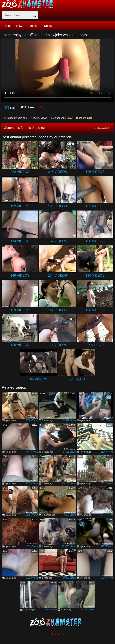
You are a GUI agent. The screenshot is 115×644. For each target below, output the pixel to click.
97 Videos (95, 345)
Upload (49, 26)
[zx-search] (20, 15)
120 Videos (20, 345)
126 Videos (95, 310)
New (19, 26)
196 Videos (95, 172)
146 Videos (20, 275)
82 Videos (76, 379)
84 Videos (39, 379)
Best (8, 26)
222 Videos (20, 172)
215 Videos (57, 172)
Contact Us (57, 634)
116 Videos (57, 345)
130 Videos (95, 275)
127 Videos (57, 310)
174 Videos (20, 241)
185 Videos (57, 206)
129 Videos (20, 310)
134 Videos (57, 275)
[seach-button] (34, 15)
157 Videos (57, 241)
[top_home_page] (29, 4)
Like (10, 107)
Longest (33, 26)
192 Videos (20, 206)
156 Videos (95, 241)
